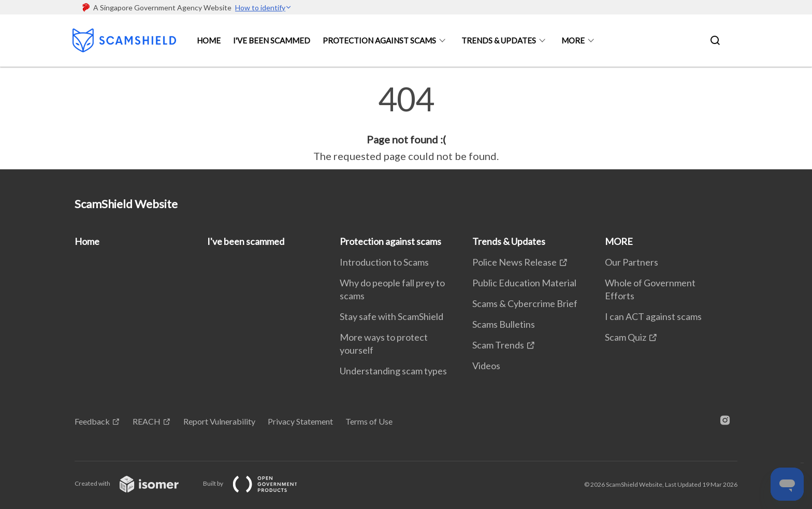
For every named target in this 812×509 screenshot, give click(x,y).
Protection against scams (379, 40)
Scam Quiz (626, 337)
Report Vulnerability (219, 421)
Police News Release (514, 262)
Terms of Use (369, 421)
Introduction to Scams (384, 262)
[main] (406, 123)
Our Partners (632, 262)
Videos (486, 366)
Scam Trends (498, 345)
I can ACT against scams (653, 316)
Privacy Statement (300, 421)
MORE (573, 40)
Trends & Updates (499, 40)
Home (209, 40)
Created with (135, 483)
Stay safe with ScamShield (392, 316)
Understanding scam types (393, 371)
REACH (147, 421)
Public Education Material (524, 283)
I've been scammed (272, 40)
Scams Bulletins (504, 324)
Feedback (92, 421)
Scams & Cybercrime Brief (525, 303)
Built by (258, 483)
